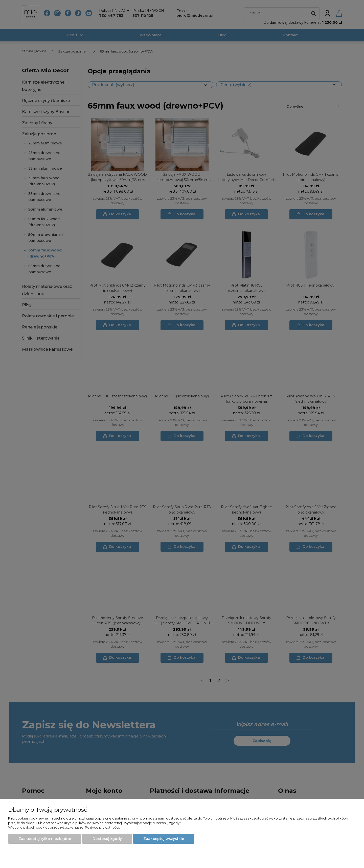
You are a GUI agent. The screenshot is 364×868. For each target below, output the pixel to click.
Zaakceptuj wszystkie (164, 839)
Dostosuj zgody (107, 839)
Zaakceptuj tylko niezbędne (45, 839)
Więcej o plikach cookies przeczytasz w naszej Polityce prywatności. (64, 827)
